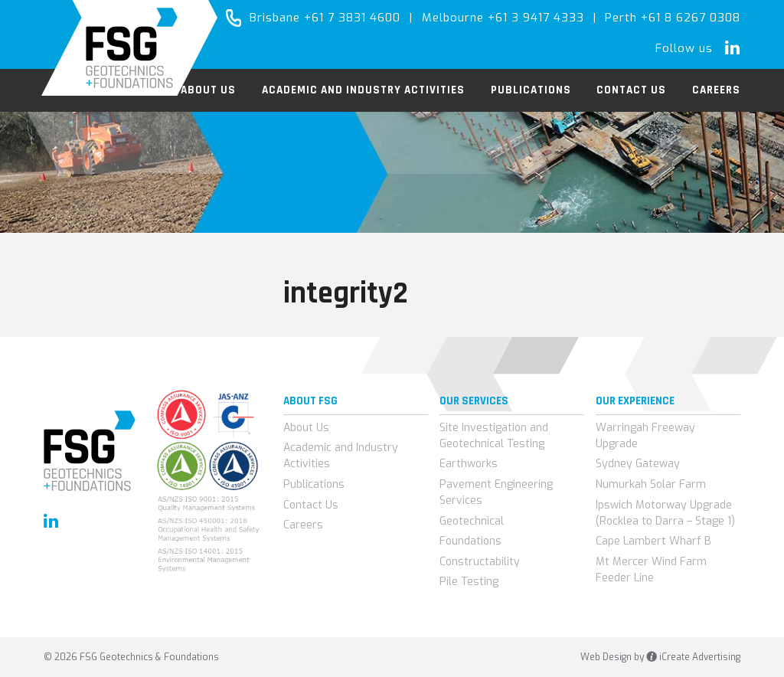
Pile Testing (469, 582)
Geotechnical (472, 521)
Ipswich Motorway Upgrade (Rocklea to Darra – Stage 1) (665, 513)
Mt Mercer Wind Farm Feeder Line (651, 570)
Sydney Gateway (638, 464)
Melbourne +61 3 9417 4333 (503, 18)
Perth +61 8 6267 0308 (673, 18)
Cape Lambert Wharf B (653, 541)
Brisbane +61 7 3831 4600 (325, 18)
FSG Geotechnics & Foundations (130, 48)
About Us (306, 428)
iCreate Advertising (693, 657)
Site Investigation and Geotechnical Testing (494, 436)
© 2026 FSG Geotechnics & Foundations (131, 657)
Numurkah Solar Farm (651, 484)
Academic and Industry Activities (341, 456)
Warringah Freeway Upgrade (645, 436)
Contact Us (311, 505)
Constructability (480, 562)
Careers (303, 525)
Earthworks (469, 464)
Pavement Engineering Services (496, 492)
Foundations (470, 541)
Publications (314, 484)
